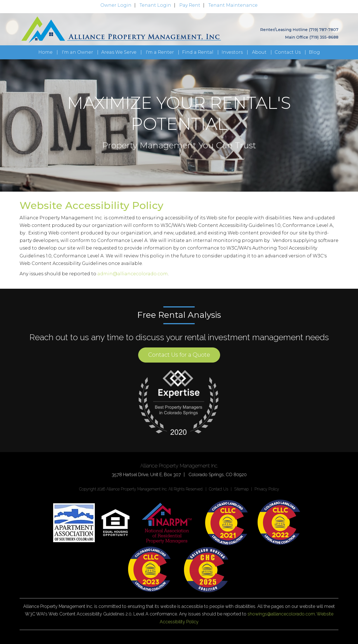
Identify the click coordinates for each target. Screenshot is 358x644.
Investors (232, 52)
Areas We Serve (119, 52)
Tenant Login (155, 5)
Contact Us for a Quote (179, 355)
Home (45, 52)
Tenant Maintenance (233, 5)
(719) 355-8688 (324, 37)
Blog (314, 52)
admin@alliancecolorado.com (133, 274)
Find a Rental (198, 52)
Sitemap (241, 489)
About (259, 52)
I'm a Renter (160, 52)
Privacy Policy (267, 489)
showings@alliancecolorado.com (281, 614)
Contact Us (288, 52)
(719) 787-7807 (324, 30)
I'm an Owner (77, 52)
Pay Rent (190, 5)
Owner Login (116, 5)
